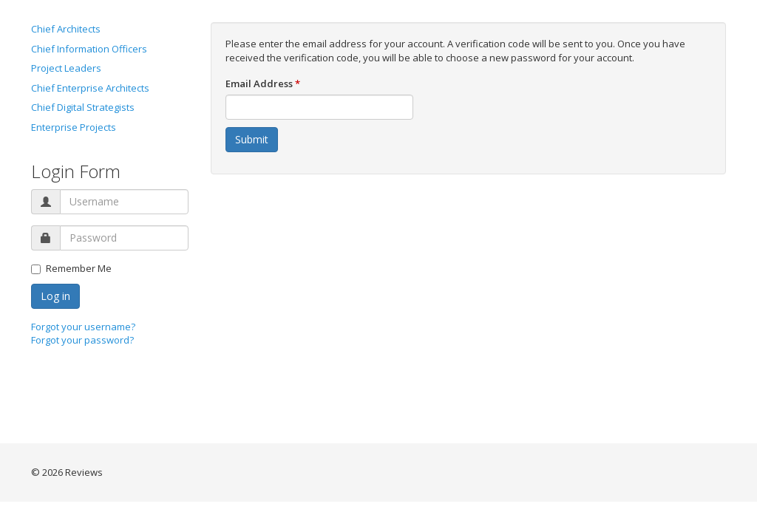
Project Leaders (66, 68)
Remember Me (71, 268)
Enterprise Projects (74, 127)
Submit (252, 139)
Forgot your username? (83, 327)
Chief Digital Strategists (83, 107)
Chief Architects (66, 29)
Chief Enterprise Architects (90, 88)
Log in (55, 296)
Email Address (263, 83)
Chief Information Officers (89, 49)
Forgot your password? (82, 340)
